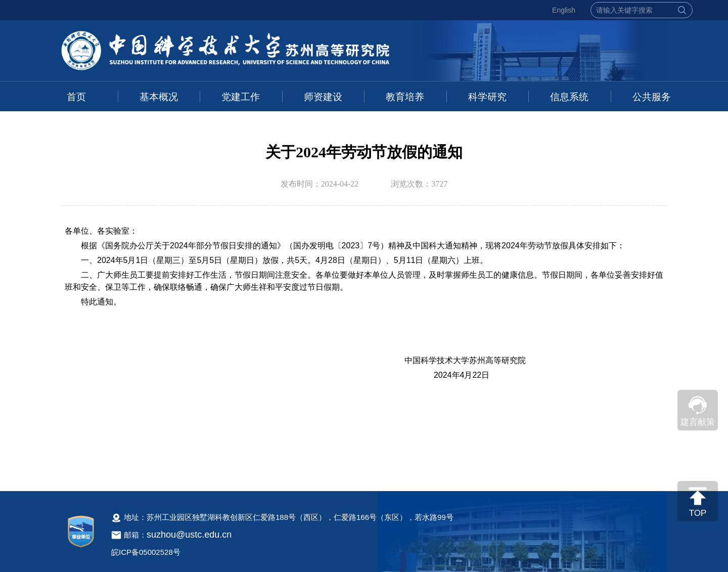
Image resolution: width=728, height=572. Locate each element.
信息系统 (569, 97)
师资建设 (323, 97)
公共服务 (652, 97)
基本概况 (159, 97)
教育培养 (405, 97)
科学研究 (487, 97)
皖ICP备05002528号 (146, 552)
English (564, 10)
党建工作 (241, 97)
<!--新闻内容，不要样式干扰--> (364, 347)
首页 (76, 97)
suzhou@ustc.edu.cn (189, 535)
